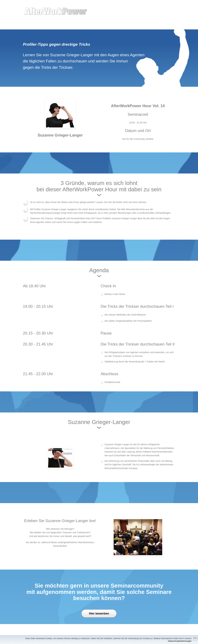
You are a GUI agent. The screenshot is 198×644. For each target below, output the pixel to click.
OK (195, 638)
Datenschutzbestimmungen (180, 641)
